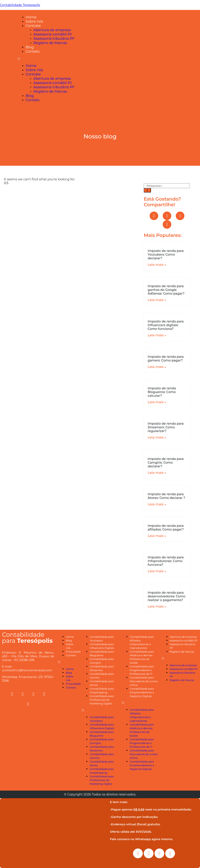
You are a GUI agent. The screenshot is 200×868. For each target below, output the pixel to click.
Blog (30, 47)
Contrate (33, 26)
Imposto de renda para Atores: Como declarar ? (166, 496)
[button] (108, 59)
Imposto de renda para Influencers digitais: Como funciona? (166, 325)
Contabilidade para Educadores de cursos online (144, 681)
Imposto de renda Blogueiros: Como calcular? (162, 392)
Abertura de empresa (52, 30)
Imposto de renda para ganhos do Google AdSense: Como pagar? (166, 290)
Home (31, 17)
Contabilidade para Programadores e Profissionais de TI (142, 670)
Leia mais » (157, 265)
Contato (33, 51)
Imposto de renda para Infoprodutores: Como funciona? (166, 561)
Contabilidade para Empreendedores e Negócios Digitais (142, 692)
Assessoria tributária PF (54, 39)
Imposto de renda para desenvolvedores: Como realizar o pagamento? (167, 596)
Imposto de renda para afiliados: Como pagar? (166, 528)
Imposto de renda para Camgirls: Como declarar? (166, 463)
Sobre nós (34, 21)
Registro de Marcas (50, 43)
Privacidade (73, 652)
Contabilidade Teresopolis (20, 5)
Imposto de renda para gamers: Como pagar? (166, 359)
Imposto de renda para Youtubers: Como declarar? (166, 255)
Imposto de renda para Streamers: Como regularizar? (166, 427)
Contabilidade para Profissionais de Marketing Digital (102, 700)
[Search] (147, 190)
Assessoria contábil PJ (53, 34)
